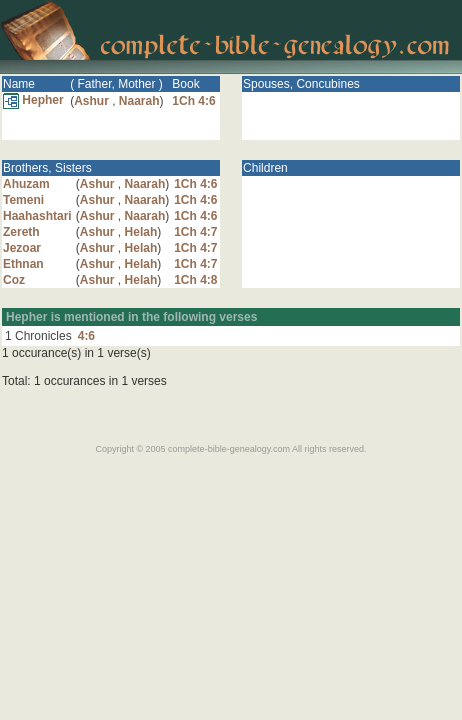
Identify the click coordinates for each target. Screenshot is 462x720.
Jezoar (22, 248)
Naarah (139, 101)
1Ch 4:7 (195, 232)
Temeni (23, 200)
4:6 (86, 336)
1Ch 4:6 (193, 101)
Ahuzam (26, 184)
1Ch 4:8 (195, 280)
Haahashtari (37, 216)
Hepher (33, 100)
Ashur (91, 101)
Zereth (21, 232)
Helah (141, 232)
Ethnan (23, 264)
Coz (14, 280)
